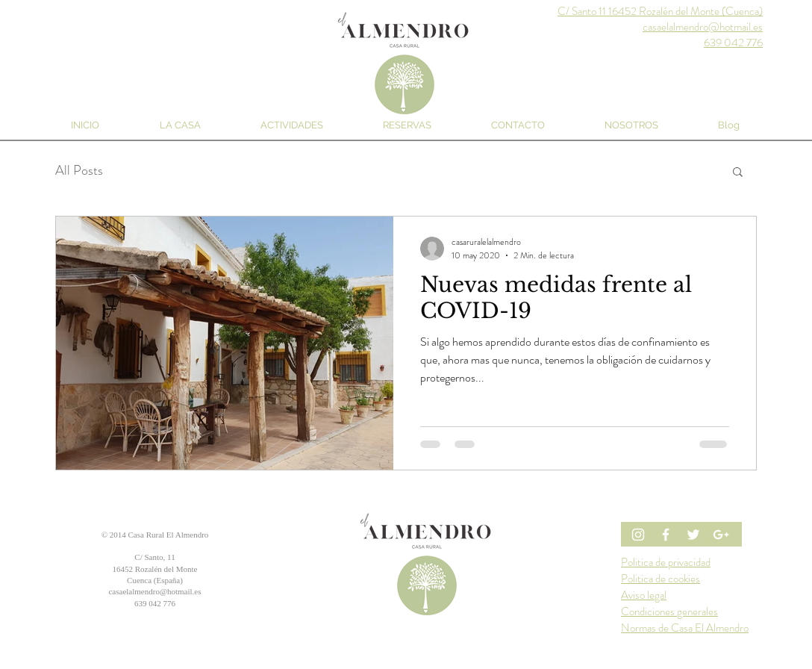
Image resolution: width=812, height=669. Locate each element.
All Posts (79, 171)
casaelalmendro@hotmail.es (154, 591)
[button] (738, 173)
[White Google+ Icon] (721, 535)
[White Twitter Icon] (693, 535)
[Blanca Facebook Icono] (666, 535)
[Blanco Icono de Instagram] (638, 535)
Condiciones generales (669, 612)
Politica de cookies (660, 579)
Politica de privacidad (666, 562)
